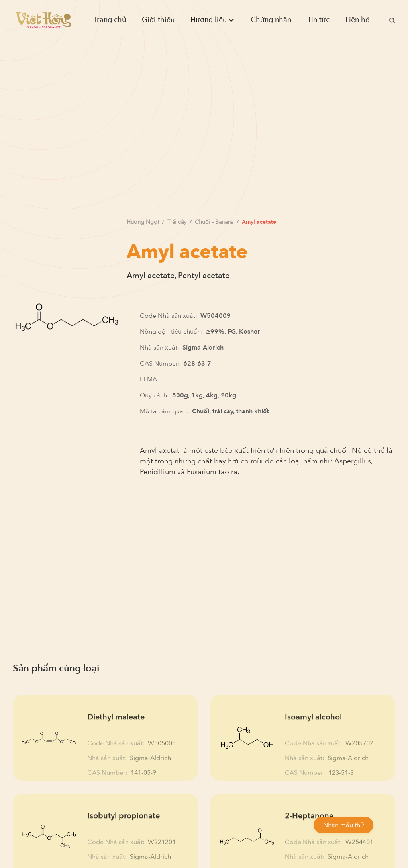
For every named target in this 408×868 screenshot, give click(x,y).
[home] (43, 20)
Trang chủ (110, 20)
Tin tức (318, 20)
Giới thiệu (158, 20)
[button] (213, 20)
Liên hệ (357, 20)
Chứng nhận (271, 20)
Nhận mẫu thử (343, 825)
